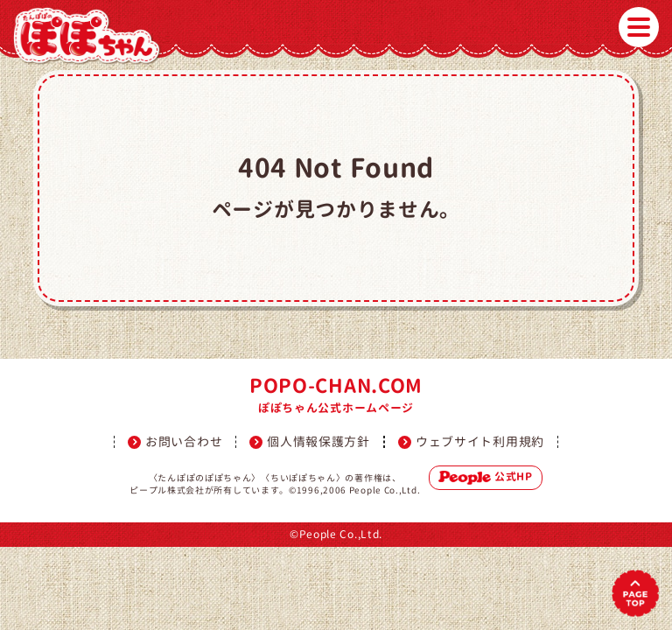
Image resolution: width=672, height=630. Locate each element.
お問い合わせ (184, 442)
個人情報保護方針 (318, 442)
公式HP (486, 477)
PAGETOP (635, 593)
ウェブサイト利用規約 (480, 442)
